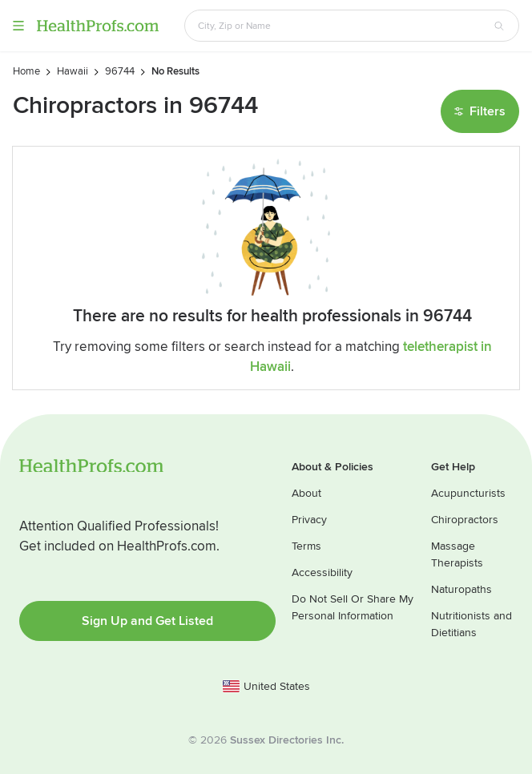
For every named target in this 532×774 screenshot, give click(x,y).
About (306, 493)
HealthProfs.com (98, 26)
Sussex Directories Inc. (287, 740)
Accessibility (322, 572)
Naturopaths (461, 589)
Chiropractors (465, 520)
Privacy (309, 520)
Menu (18, 26)
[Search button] (499, 26)
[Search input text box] (342, 26)
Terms (306, 546)
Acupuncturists (468, 493)
